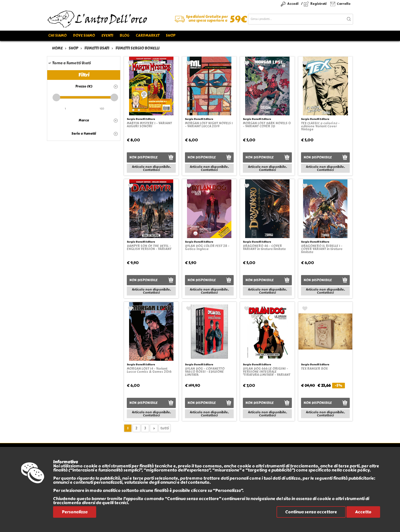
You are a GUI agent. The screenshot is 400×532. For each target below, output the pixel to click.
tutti (165, 428)
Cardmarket (148, 36)
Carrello (344, 4)
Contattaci (151, 170)
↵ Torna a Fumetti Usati (70, 63)
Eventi (107, 36)
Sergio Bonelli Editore (141, 119)
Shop (171, 36)
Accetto (363, 512)
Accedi (293, 4)
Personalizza (75, 512)
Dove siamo (84, 36)
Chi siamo (57, 36)
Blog (124, 36)
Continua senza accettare (311, 512)
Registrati (318, 4)
